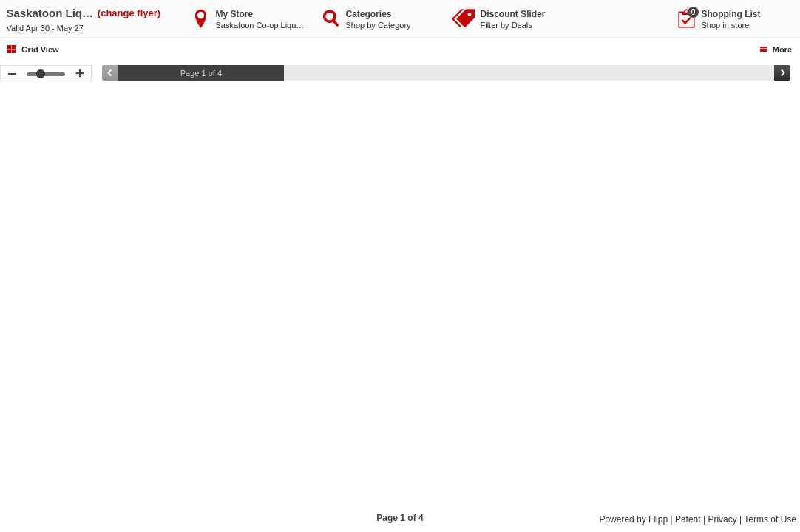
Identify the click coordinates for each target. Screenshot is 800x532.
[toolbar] (400, 296)
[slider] (446, 73)
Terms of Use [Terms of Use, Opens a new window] (770, 519)
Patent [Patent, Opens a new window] (688, 519)
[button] (30, 284)
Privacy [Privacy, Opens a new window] (722, 519)
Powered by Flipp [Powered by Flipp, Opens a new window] (633, 519)
